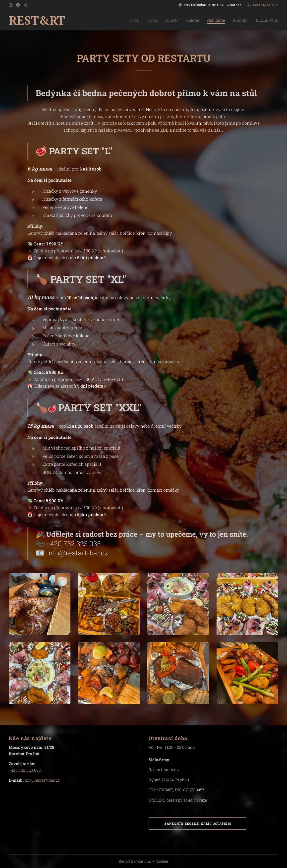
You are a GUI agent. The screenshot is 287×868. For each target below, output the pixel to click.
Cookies (162, 861)
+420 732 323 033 (73, 544)
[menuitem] (148, 20)
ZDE (164, 130)
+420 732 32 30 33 (265, 5)
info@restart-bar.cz (77, 553)
